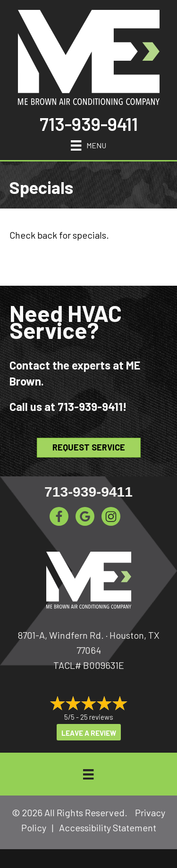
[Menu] (88, 144)
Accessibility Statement (108, 828)
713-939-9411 (89, 124)
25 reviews (97, 717)
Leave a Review (89, 733)
